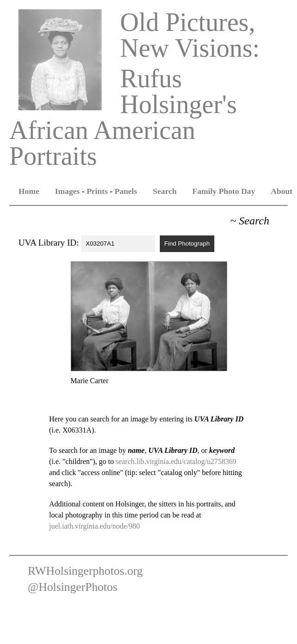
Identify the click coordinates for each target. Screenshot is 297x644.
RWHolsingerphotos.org (85, 571)
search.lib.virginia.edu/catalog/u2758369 (176, 461)
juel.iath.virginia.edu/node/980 (94, 526)
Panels (126, 191)
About (282, 191)
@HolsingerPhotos (73, 587)
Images (67, 191)
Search (165, 191)
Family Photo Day (224, 191)
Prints (97, 191)
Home (29, 191)
